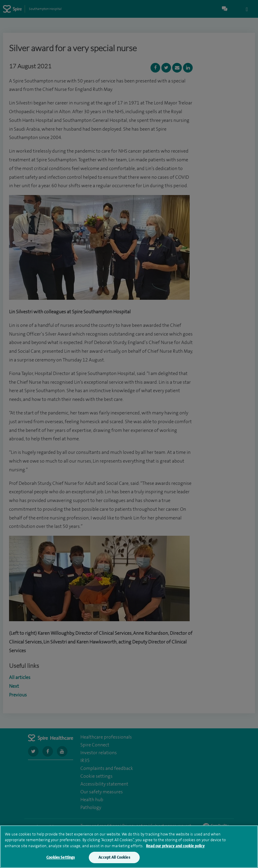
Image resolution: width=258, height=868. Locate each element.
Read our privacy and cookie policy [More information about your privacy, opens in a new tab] (175, 846)
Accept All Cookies (114, 858)
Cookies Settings (61, 858)
